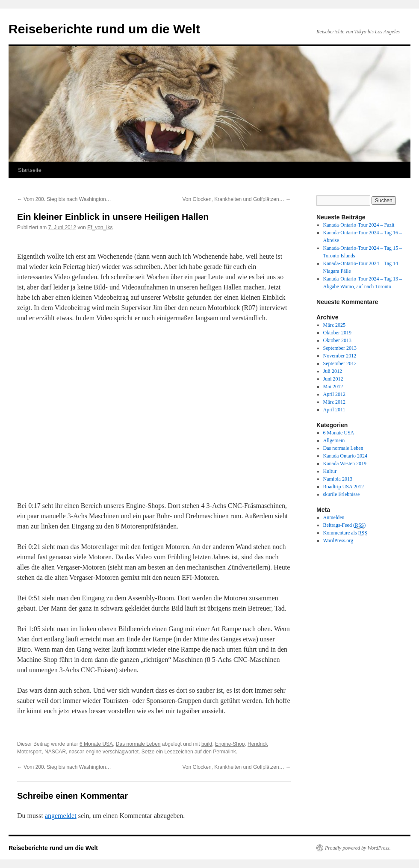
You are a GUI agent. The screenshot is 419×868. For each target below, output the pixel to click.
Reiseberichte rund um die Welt (104, 29)
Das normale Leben (138, 744)
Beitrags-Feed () (345, 525)
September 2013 (340, 348)
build (207, 744)
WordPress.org (338, 540)
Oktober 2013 (337, 340)
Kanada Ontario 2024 (345, 456)
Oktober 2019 (337, 333)
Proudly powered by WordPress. (358, 848)
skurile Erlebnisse (342, 494)
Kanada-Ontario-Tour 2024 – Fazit (359, 225)
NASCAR (55, 752)
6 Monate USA (96, 744)
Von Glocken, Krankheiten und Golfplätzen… (237, 199)
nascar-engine (85, 752)
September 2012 (340, 363)
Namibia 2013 (338, 479)
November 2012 (340, 356)
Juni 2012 (333, 379)
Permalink (224, 752)
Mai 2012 (333, 387)
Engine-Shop (230, 744)
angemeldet (61, 816)
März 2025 (334, 325)
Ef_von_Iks (100, 227)
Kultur (330, 471)
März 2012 (334, 402)
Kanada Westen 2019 (345, 464)
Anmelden (334, 517)
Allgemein (334, 440)
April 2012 (334, 394)
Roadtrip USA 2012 (344, 487)
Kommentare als (345, 533)
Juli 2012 (333, 371)
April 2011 (334, 410)
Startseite (30, 170)
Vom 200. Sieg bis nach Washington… (64, 199)
